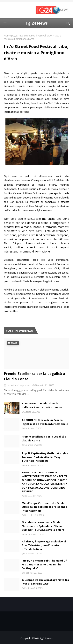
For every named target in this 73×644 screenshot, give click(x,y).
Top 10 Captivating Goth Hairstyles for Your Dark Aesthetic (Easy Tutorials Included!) (45, 457)
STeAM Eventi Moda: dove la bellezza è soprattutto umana (42, 405)
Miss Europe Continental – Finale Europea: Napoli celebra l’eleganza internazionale (44, 507)
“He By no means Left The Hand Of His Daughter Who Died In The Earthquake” (44, 564)
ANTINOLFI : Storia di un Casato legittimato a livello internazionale (45, 422)
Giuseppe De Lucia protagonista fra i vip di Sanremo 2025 (45, 582)
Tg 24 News (37, 23)
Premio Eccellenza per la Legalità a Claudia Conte (34, 376)
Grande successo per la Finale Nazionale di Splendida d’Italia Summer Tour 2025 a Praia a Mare (43, 526)
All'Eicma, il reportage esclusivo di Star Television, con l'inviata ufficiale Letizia (44, 545)
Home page (10, 36)
